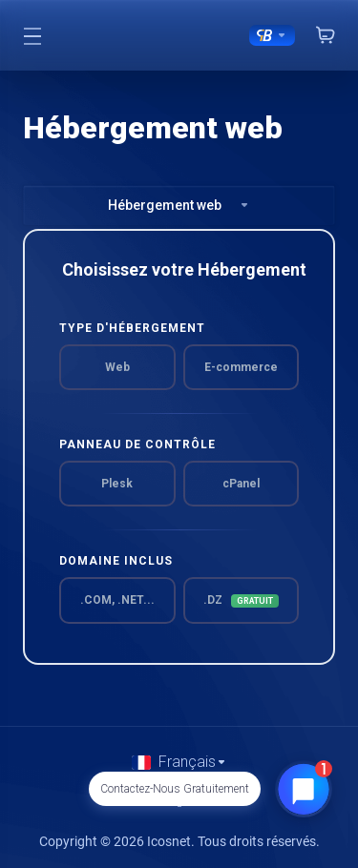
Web (117, 367)
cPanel (241, 484)
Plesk (117, 484)
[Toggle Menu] (32, 35)
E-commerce (241, 367)
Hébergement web (179, 205)
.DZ (241, 600)
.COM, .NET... (117, 600)
